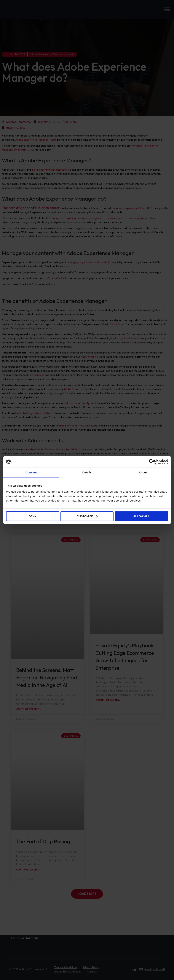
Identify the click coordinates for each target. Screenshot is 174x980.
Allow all (141, 516)
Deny (33, 516)
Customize (87, 516)
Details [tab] (87, 472)
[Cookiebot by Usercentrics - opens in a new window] (152, 462)
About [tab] (143, 472)
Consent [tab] (31, 472)
